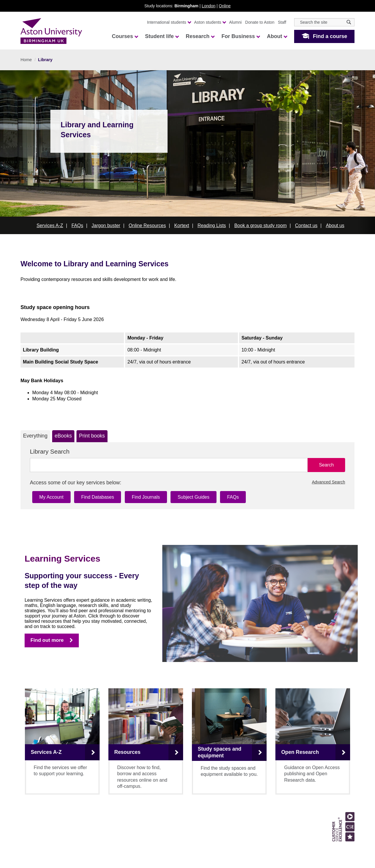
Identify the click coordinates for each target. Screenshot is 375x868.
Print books (92, 436)
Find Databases (98, 497)
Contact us (306, 225)
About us (335, 225)
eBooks (63, 436)
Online (225, 6)
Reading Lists (212, 225)
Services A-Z (50, 225)
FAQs (77, 225)
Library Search (50, 451)
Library (45, 60)
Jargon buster (106, 225)
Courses (125, 36)
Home (26, 60)
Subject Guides (194, 497)
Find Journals (146, 497)
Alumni (235, 22)
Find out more (47, 640)
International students (169, 22)
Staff (282, 22)
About (277, 36)
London (209, 6)
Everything (35, 436)
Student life (162, 36)
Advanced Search (328, 482)
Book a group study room (261, 225)
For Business (241, 36)
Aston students (210, 22)
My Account (51, 497)
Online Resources (147, 225)
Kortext (182, 225)
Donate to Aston (260, 22)
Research (200, 36)
